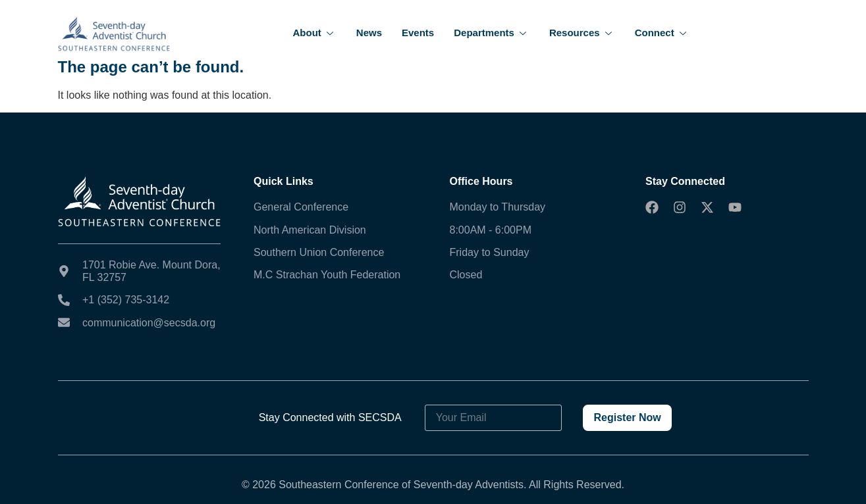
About (315, 33)
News (369, 33)
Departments (492, 33)
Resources (582, 33)
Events (418, 33)
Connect (662, 33)
